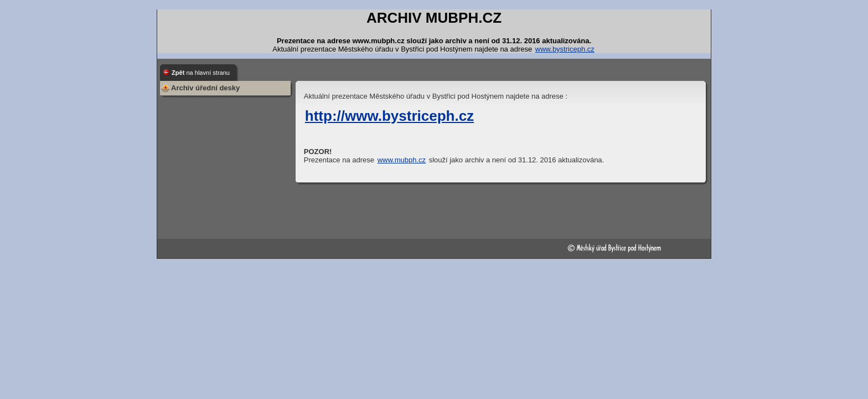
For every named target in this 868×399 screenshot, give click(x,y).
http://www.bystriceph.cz (389, 116)
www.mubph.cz (402, 160)
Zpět (201, 73)
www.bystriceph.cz (565, 49)
